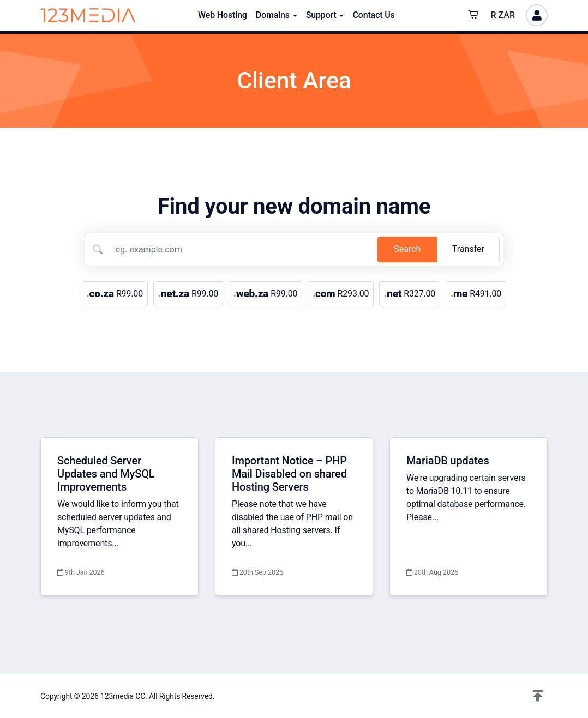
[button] (538, 696)
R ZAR (503, 15)
